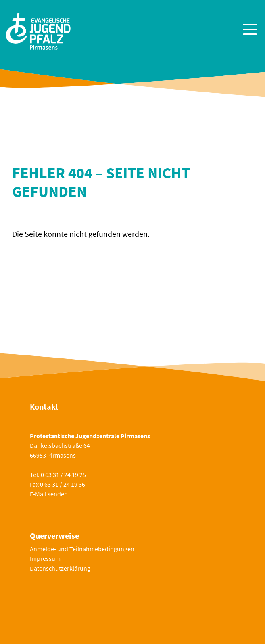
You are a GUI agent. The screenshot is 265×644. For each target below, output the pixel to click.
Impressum (45, 558)
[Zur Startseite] (38, 30)
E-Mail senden (49, 494)
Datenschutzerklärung (60, 568)
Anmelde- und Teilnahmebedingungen (82, 549)
